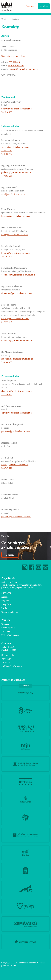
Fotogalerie (6, 604)
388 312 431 (7, 150)
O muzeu (10, 555)
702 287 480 (7, 256)
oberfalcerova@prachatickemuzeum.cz (18, 275)
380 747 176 (7, 468)
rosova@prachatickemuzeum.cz (15, 319)
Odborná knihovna (10, 612)
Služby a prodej (8, 628)
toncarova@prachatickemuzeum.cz (17, 340)
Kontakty (16, 19)
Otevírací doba (8, 655)
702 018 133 (7, 112)
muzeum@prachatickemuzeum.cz (23, 69)
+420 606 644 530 (16, 66)
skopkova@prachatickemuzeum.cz (17, 391)
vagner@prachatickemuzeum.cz (15, 147)
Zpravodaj (6, 631)
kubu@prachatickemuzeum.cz (15, 234)
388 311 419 (14, 62)
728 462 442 (7, 154)
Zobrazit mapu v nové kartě (13, 56)
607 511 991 (7, 322)
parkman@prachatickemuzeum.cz (16, 172)
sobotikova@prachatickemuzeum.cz (17, 359)
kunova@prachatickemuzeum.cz (16, 253)
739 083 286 (7, 176)
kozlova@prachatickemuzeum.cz (16, 216)
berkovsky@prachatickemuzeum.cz (17, 109)
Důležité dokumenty (10, 635)
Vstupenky (6, 659)
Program (5, 601)
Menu (45, 6)
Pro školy (6, 608)
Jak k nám (6, 663)
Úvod (3, 19)
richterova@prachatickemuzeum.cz (17, 293)
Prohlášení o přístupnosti (12, 666)
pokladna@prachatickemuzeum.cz (16, 431)
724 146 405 (7, 362)
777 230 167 (7, 394)
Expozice (5, 597)
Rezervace (30, 6)
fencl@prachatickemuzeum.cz (15, 194)
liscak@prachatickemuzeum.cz (15, 465)
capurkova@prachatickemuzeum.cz (17, 413)
